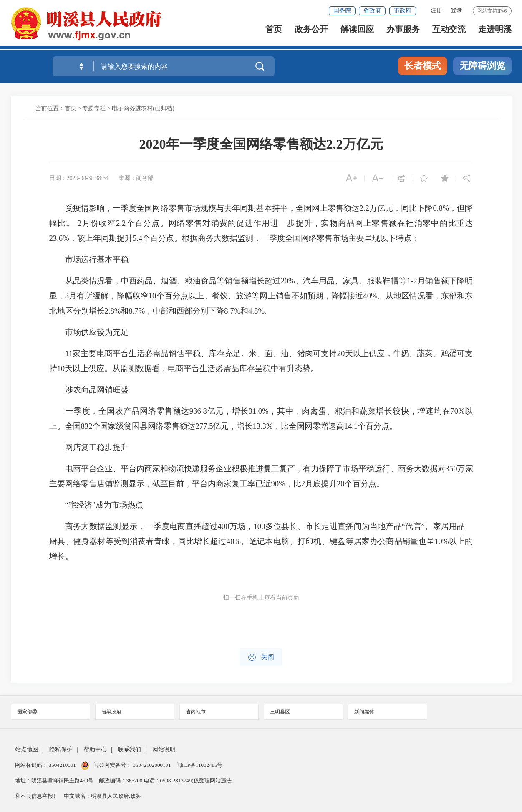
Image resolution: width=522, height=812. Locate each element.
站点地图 (27, 750)
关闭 (261, 657)
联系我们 (129, 750)
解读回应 (357, 34)
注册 (436, 10)
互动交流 (449, 34)
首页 (274, 34)
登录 (456, 10)
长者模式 (423, 66)
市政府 (403, 11)
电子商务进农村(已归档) (143, 108)
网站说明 (164, 750)
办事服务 (403, 34)
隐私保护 (61, 750)
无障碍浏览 (482, 66)
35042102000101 (152, 765)
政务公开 (311, 34)
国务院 (342, 11)
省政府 (372, 11)
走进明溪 (495, 34)
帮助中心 (95, 750)
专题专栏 (94, 108)
